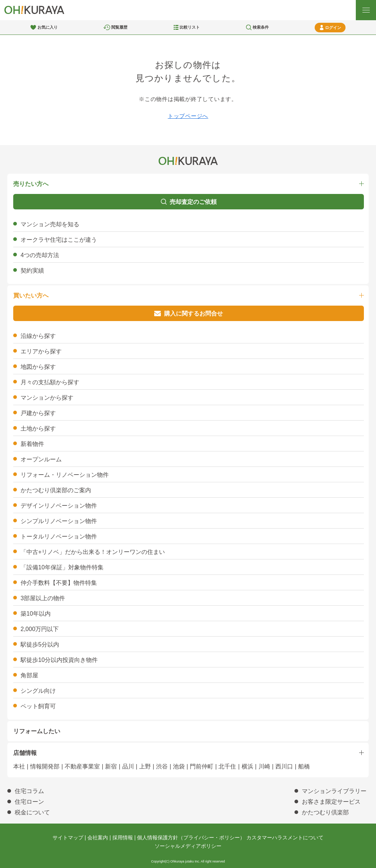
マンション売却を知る (50, 224)
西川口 (284, 766)
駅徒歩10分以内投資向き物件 (59, 660)
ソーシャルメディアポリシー (188, 846)
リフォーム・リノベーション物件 (65, 475)
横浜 (247, 766)
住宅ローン (29, 802)
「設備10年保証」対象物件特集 (62, 567)
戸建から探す (38, 413)
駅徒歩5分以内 (40, 644)
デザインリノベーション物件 (59, 506)
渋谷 (162, 766)
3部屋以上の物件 (43, 598)
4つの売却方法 (40, 255)
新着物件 (32, 444)
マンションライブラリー (334, 791)
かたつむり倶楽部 (325, 812)
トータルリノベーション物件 (59, 536)
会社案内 (98, 838)
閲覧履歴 (119, 27)
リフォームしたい (37, 731)
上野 (145, 766)
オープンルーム (41, 459)
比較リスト (190, 27)
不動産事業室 (82, 766)
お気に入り (48, 27)
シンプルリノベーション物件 (59, 521)
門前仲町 (202, 766)
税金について (32, 812)
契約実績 (32, 271)
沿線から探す (38, 336)
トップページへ (188, 116)
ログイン (333, 28)
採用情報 (123, 838)
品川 (128, 766)
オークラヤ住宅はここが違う (59, 240)
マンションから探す (47, 398)
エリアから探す (41, 351)
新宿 (111, 766)
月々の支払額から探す (50, 382)
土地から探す (38, 428)
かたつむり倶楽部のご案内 (56, 490)
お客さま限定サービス (331, 802)
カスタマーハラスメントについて (285, 838)
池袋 (179, 766)
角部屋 (29, 675)
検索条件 (261, 27)
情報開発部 (45, 766)
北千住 (227, 766)
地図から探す (38, 367)
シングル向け (38, 691)
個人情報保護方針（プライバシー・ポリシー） (191, 838)
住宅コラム (29, 791)
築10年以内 (36, 614)
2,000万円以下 (40, 629)
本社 (19, 766)
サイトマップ (68, 838)
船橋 (304, 766)
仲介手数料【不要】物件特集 (59, 583)
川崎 (264, 766)
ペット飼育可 (38, 706)
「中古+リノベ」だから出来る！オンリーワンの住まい (93, 552)
